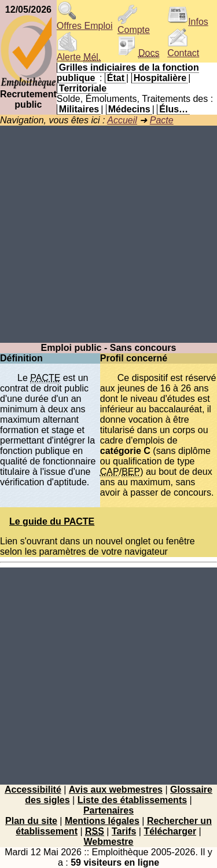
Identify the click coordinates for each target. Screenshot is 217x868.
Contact (183, 49)
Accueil (122, 120)
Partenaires (108, 810)
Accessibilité (33, 790)
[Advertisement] (108, 234)
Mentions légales (102, 821)
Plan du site (31, 821)
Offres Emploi (85, 22)
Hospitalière (160, 78)
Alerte (79, 53)
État (116, 78)
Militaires (79, 109)
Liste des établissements (132, 800)
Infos (188, 22)
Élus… (174, 109)
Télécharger (170, 831)
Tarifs (124, 831)
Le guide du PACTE (52, 521)
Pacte (162, 120)
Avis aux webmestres (116, 790)
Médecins (129, 109)
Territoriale (83, 88)
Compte (134, 26)
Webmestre (109, 842)
